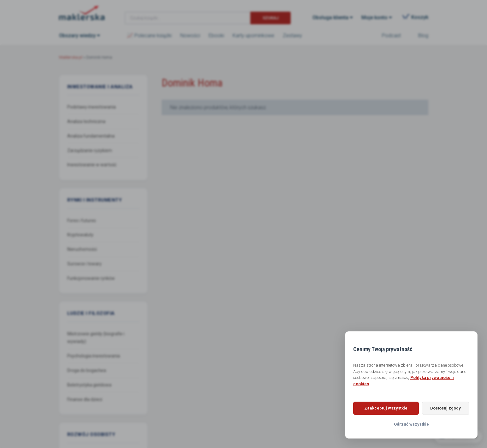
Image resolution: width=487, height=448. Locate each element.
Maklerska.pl (82, 13)
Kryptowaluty (80, 235)
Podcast (391, 35)
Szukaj (271, 18)
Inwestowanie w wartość (92, 165)
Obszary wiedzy (77, 35)
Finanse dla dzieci (85, 399)
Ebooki (216, 35)
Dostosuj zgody (444, 408)
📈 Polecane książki (149, 35)
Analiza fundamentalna (91, 136)
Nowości (190, 35)
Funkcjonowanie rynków (91, 278)
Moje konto (374, 18)
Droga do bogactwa (87, 370)
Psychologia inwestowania (94, 356)
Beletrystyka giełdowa (89, 385)
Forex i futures (82, 221)
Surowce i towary (84, 264)
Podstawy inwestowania (92, 107)
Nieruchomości (82, 249)
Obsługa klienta (330, 18)
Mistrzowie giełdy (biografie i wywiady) (96, 338)
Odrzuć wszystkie (411, 424)
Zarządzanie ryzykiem (90, 150)
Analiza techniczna (86, 121)
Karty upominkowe (253, 35)
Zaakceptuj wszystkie (385, 408)
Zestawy (292, 35)
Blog (423, 35)
